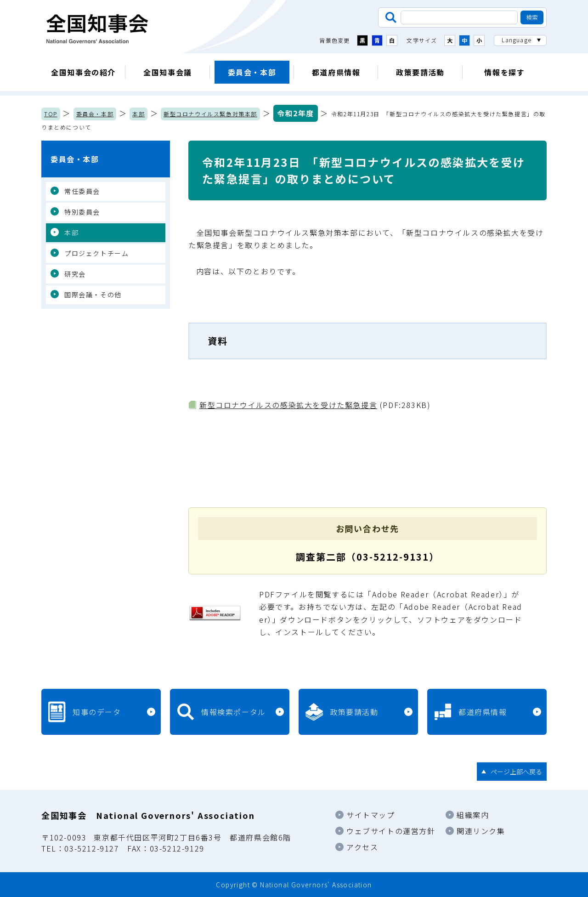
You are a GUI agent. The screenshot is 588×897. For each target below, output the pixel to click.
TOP (51, 114)
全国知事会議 (168, 72)
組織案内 (473, 815)
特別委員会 (82, 212)
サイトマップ (371, 815)
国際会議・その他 (93, 295)
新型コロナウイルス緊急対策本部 (210, 114)
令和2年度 (296, 113)
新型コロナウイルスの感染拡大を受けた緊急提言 (288, 405)
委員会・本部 (252, 72)
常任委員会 (82, 191)
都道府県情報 (336, 72)
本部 (139, 114)
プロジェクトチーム (96, 253)
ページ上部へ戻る (516, 772)
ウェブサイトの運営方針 (391, 831)
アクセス (362, 847)
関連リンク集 (481, 831)
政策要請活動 (420, 72)
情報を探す (504, 72)
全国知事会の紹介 (83, 72)
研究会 (75, 274)
